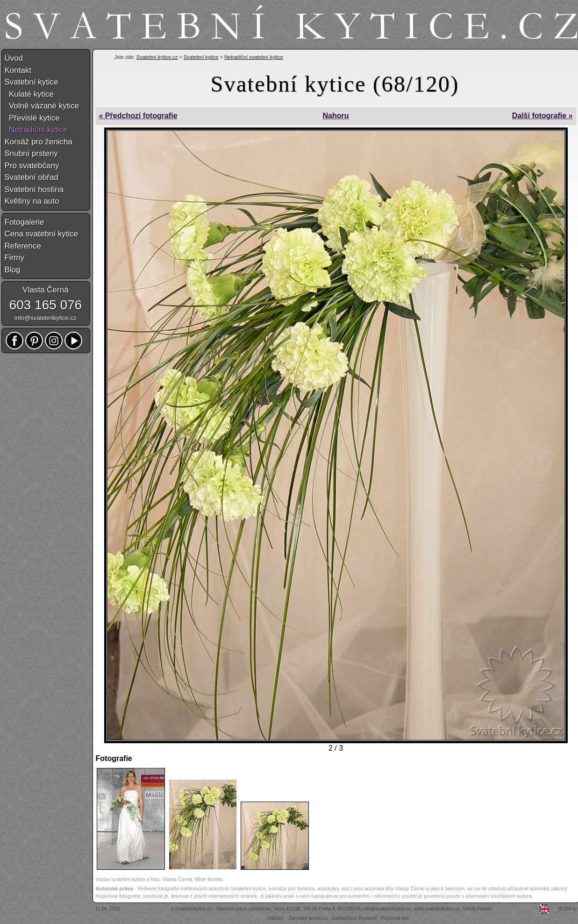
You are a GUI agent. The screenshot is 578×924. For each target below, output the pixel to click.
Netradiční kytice (36, 130)
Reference (23, 246)
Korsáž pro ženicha (39, 142)
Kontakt (18, 70)
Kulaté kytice (29, 94)
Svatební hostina (34, 189)
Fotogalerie (25, 222)
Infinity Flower (477, 909)
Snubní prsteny (31, 153)
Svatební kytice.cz (157, 57)
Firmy (14, 258)
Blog (13, 270)
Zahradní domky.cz (308, 918)
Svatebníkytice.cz (193, 909)
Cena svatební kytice (42, 234)
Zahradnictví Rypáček (354, 918)
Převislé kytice (32, 118)
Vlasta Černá (45, 290)
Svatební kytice (201, 57)
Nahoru (335, 116)
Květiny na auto (32, 201)
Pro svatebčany (32, 166)
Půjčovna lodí (395, 918)
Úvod (14, 58)
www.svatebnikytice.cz (437, 909)
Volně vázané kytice (42, 106)
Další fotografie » (542, 116)
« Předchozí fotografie (138, 116)
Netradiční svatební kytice (254, 57)
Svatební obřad (32, 177)
